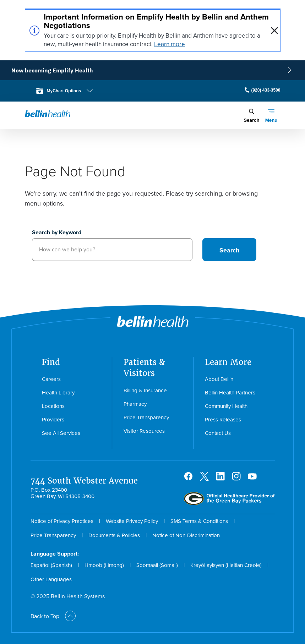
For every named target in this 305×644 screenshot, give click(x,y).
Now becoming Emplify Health (52, 70)
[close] (274, 31)
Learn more (170, 44)
